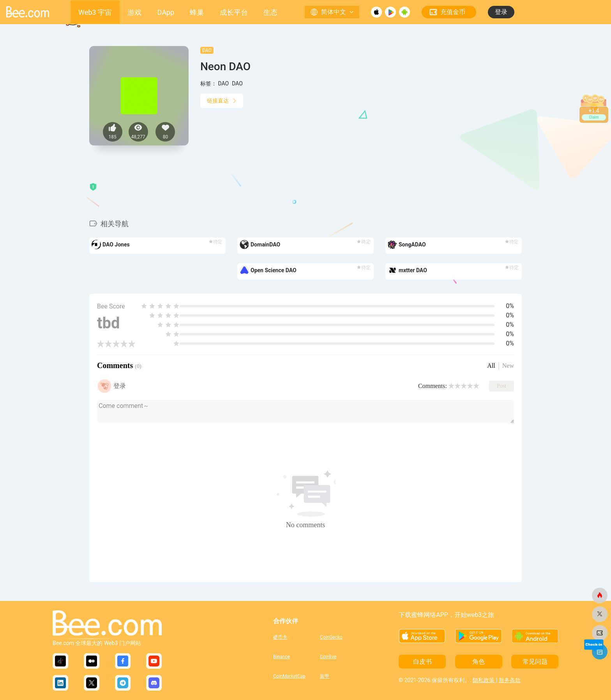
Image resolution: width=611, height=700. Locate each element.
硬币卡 (280, 637)
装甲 (325, 676)
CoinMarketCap (289, 676)
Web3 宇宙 (95, 12)
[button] (521, 236)
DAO (207, 50)
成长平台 (234, 12)
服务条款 (510, 680)
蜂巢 (197, 12)
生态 (270, 12)
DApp (166, 12)
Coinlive (328, 657)
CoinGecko (331, 637)
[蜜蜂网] (600, 595)
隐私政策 (484, 680)
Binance (282, 657)
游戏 (134, 12)
